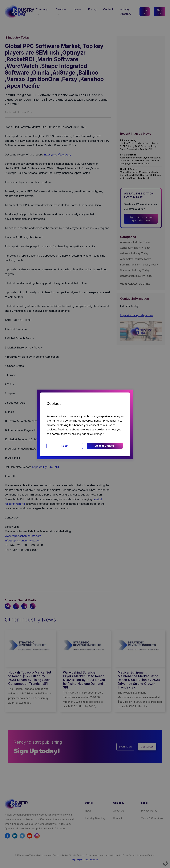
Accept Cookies (105, 446)
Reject (65, 446)
